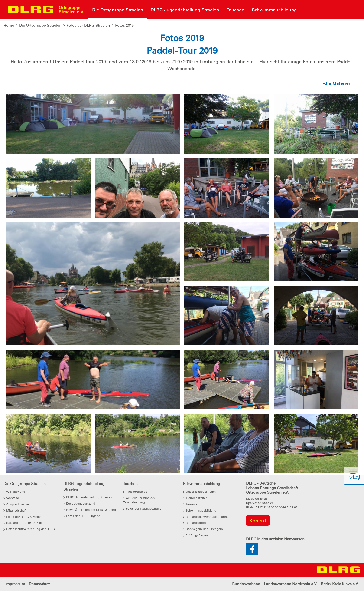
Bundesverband (246, 584)
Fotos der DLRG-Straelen (88, 25)
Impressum (15, 584)
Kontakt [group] (258, 521)
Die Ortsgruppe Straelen (40, 25)
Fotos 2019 (124, 25)
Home (9, 25)
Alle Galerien (337, 83)
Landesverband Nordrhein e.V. (291, 584)
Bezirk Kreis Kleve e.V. (340, 584)
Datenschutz (39, 584)
